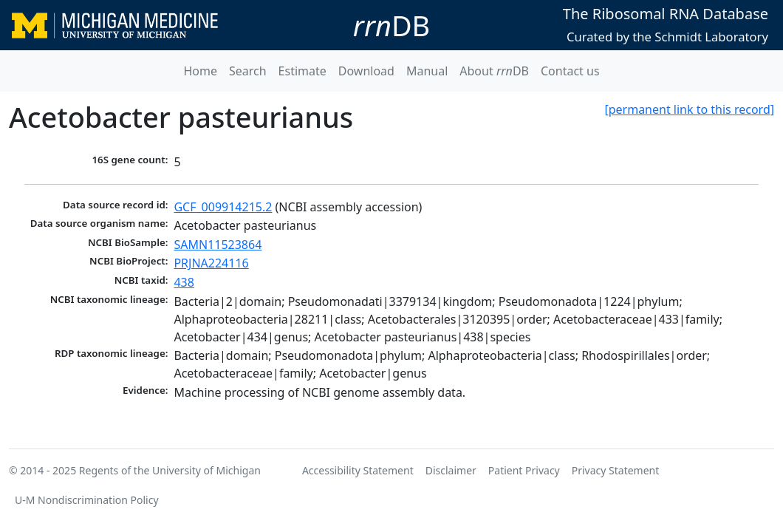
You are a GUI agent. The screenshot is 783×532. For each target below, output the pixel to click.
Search (248, 71)
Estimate (302, 71)
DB (391, 25)
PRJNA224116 (211, 263)
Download (366, 71)
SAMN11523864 (218, 245)
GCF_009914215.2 (223, 207)
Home (200, 71)
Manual (427, 71)
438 (184, 282)
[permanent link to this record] (689, 109)
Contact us (570, 71)
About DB (494, 71)
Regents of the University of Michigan (170, 470)
